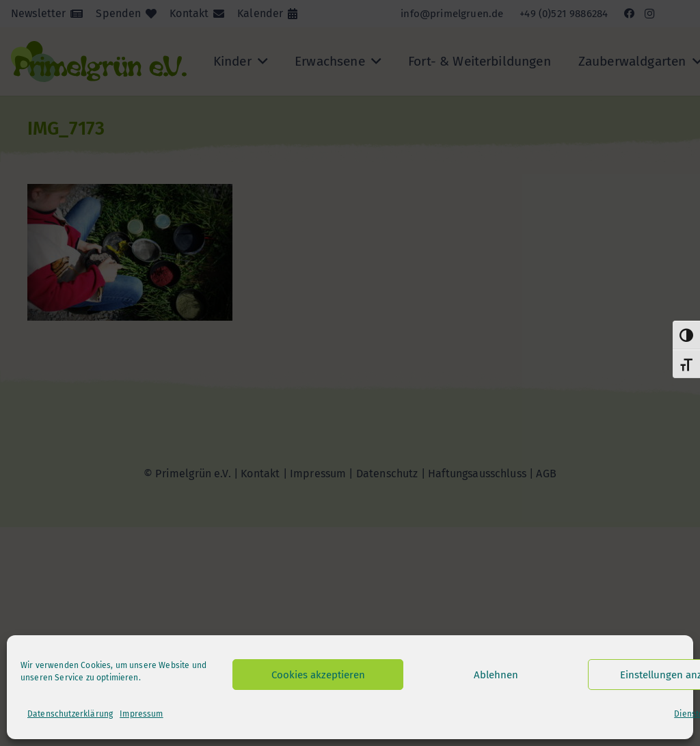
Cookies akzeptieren (318, 675)
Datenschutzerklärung (70, 714)
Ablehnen (496, 675)
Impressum (141, 714)
